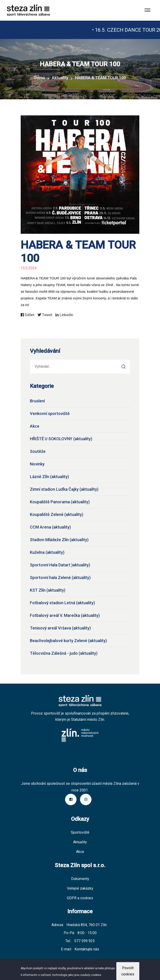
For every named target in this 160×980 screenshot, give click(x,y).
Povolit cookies (128, 971)
